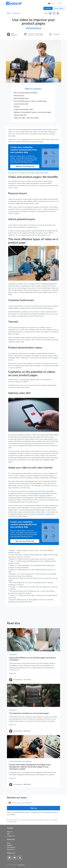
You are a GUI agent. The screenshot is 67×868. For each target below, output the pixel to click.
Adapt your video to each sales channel (26, 118)
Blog (8, 13)
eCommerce (16, 13)
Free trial (48, 8)
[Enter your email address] (36, 803)
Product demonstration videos (23, 109)
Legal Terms (21, 865)
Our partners (11, 847)
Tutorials (17, 107)
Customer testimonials (21, 104)
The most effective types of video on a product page (30, 101)
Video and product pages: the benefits (25, 93)
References (11, 849)
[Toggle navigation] (59, 3)
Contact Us (11, 836)
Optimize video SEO (20, 115)
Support (10, 845)
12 (28, 381)
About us (10, 832)
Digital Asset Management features (46, 493)
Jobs (8, 834)
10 (40, 339)
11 (29, 357)
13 (31, 453)
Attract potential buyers (21, 98)
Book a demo (59, 8)
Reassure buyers (19, 96)
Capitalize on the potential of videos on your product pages (32, 112)
